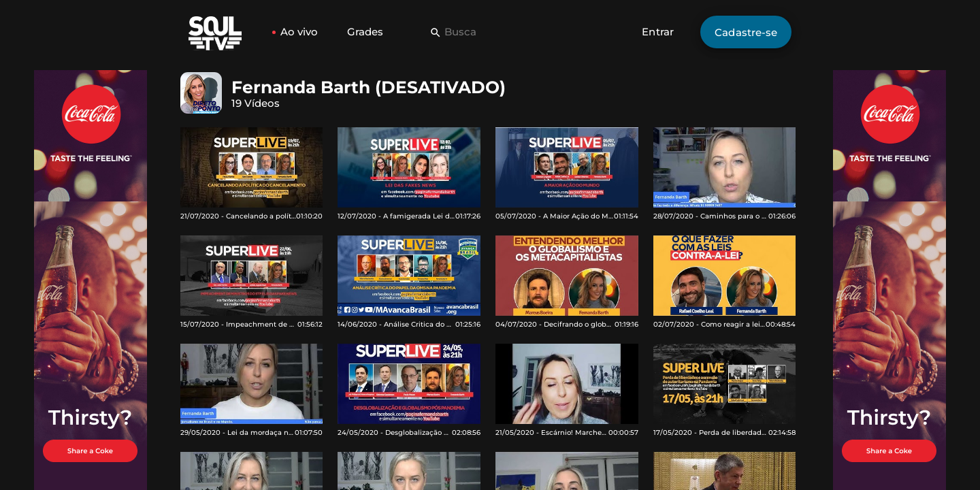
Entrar (658, 32)
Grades (365, 32)
